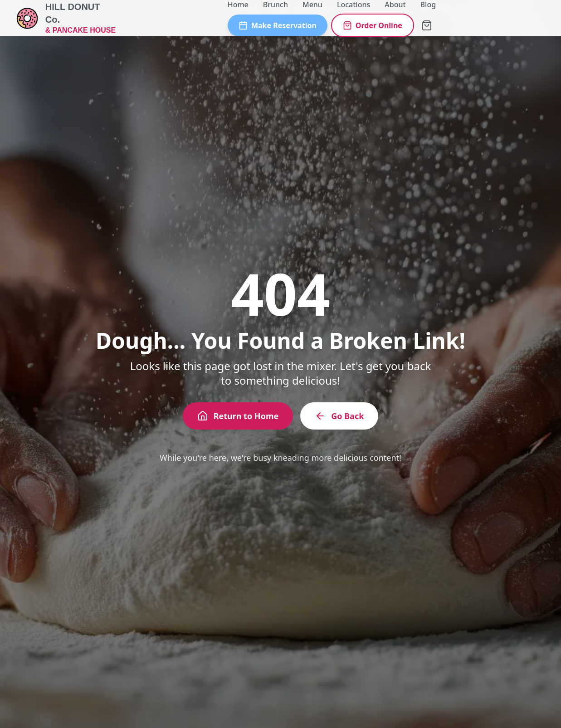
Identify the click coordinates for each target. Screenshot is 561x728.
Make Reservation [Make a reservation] (278, 25)
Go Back (339, 416)
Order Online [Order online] (373, 25)
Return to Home (238, 416)
